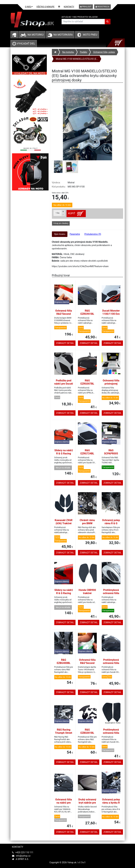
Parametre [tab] (75, 234)
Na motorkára (63, 35)
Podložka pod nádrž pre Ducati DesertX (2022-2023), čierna (64, 385)
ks (58, 213)
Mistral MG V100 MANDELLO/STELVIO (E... (77, 59)
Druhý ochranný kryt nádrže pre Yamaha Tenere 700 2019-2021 (87, 804)
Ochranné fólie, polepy (104, 52)
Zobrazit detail (65, 343)
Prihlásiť (86, 7)
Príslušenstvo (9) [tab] (93, 234)
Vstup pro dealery (61, 223)
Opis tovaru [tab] (60, 234)
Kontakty (69, 7)
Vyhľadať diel (24, 44)
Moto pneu (90, 35)
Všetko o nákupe (45, 7)
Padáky (84, 52)
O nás (29, 7)
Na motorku (35, 35)
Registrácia (102, 7)
